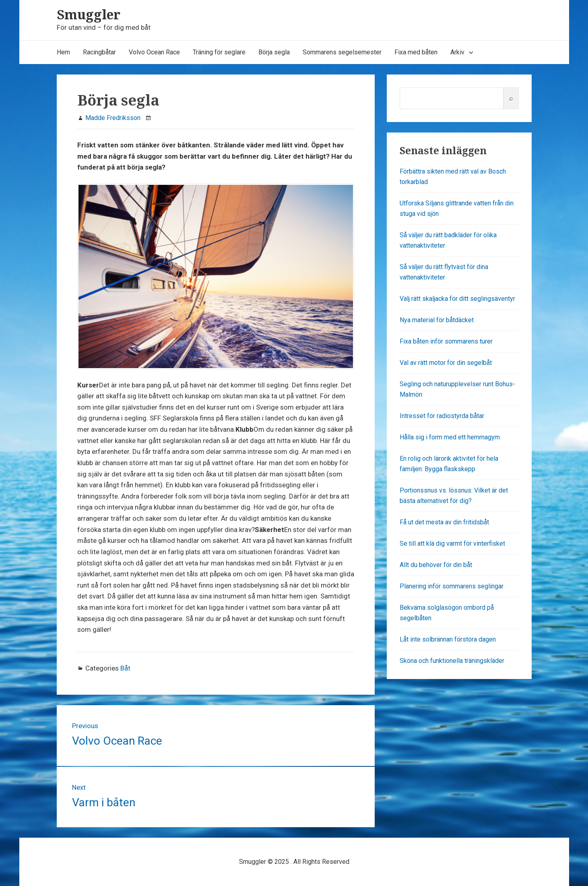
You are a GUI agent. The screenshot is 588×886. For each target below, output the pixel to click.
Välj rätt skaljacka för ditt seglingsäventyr (457, 299)
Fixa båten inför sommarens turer (446, 341)
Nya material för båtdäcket (437, 320)
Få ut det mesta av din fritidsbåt (444, 522)
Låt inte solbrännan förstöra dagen (448, 639)
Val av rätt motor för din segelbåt (446, 363)
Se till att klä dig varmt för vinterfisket (452, 543)
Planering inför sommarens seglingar (452, 586)
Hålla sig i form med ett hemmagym (450, 437)
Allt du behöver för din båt (436, 565)
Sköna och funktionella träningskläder (452, 661)
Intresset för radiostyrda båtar (442, 416)
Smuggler (89, 14)
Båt (125, 668)
